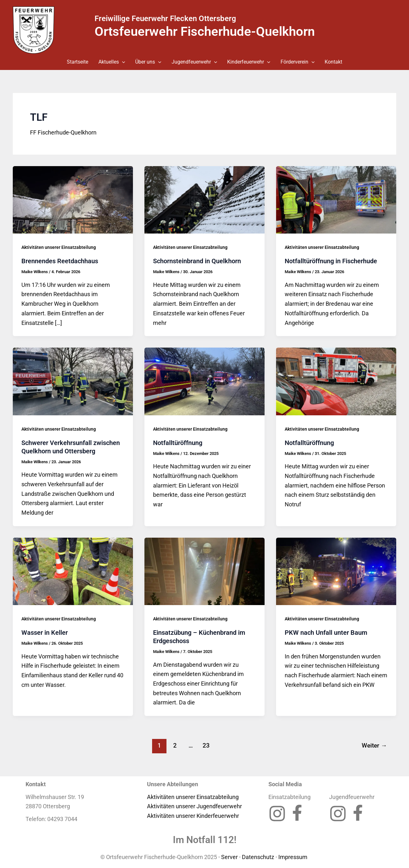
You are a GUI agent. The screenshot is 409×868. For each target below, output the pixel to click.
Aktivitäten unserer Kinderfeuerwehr (193, 816)
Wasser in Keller (45, 633)
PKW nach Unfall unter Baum (326, 633)
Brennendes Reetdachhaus (60, 261)
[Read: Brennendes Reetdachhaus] (73, 199)
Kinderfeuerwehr (249, 62)
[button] (122, 62)
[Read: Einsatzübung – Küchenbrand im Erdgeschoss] (204, 571)
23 (206, 745)
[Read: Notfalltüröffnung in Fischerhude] (336, 199)
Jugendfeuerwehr (194, 62)
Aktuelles (112, 62)
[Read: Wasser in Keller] (73, 571)
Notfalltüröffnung (178, 443)
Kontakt (333, 62)
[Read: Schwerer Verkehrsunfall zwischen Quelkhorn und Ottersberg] (73, 381)
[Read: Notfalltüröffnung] (204, 381)
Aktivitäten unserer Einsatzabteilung (59, 247)
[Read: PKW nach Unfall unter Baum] (336, 571)
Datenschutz (258, 857)
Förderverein (298, 62)
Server (229, 857)
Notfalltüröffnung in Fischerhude (331, 261)
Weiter (374, 745)
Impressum (293, 857)
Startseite (77, 62)
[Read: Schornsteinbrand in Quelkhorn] (204, 199)
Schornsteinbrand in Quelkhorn (197, 261)
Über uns (148, 62)
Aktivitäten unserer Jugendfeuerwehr (194, 806)
